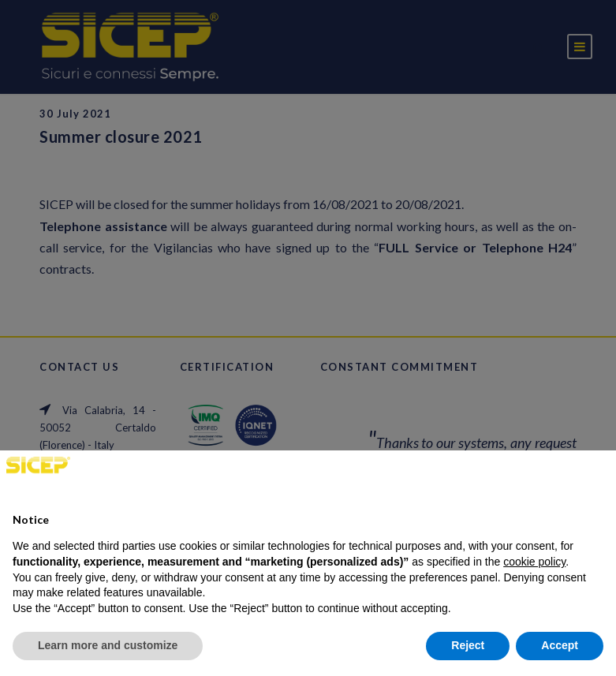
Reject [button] (468, 645)
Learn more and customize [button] (108, 645)
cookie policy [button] (534, 562)
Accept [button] (560, 645)
